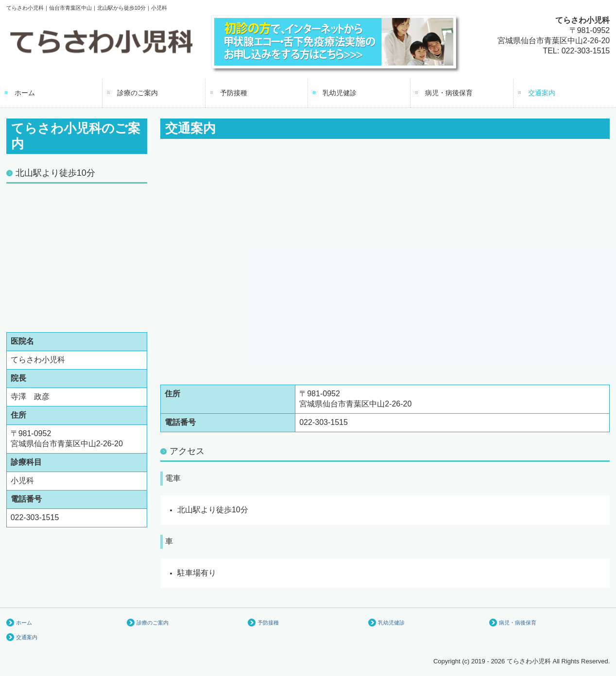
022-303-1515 (586, 51)
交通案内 (542, 93)
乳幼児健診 (340, 93)
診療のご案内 (137, 93)
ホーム (25, 93)
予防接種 (234, 93)
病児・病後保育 (449, 93)
